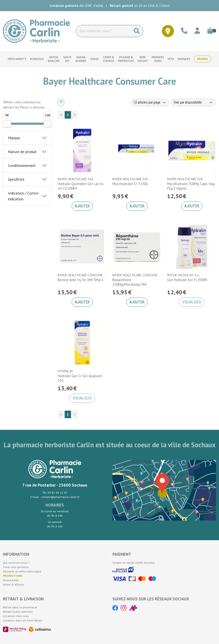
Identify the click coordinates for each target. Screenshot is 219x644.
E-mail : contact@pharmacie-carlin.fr (55, 497)
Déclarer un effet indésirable (22, 571)
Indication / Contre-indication (24, 196)
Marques (184, 59)
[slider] (7, 124)
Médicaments (17, 59)
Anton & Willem (13, 584)
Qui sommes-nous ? (16, 563)
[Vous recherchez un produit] (103, 31)
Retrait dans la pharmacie (20, 607)
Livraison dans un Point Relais (23, 620)
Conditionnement (22, 165)
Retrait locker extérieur (18, 612)
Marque (14, 138)
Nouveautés (11, 580)
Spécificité (16, 179)
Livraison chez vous (16, 616)
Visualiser (192, 302)
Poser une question (16, 567)
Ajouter (82, 206)
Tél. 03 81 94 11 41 (55, 493)
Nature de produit (22, 152)
